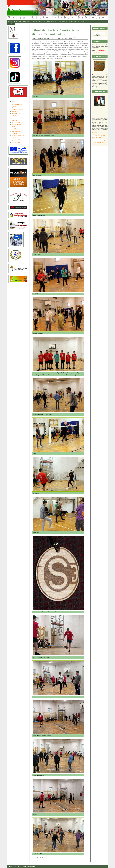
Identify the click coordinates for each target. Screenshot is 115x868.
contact (15, 867)
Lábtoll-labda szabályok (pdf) (99, 140)
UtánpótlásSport (16, 142)
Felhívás (11, 24)
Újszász (14, 107)
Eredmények (61, 21)
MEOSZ (14, 127)
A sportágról (50, 21)
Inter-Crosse (15, 118)
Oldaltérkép (27, 21)
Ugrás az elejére (22, 867)
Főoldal (9, 21)
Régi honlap (17, 21)
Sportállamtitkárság (17, 140)
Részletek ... (95, 88)
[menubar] (48, 23)
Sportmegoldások (16, 125)
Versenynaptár (73, 21)
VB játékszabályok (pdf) (98, 143)
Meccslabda (15, 111)
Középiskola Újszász (17, 109)
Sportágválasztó (16, 122)
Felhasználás (96, 52)
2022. (40, 26)
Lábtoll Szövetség (38, 21)
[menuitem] (9, 21)
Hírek (82, 21)
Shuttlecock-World (17, 105)
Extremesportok (16, 120)
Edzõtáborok (15, 129)
